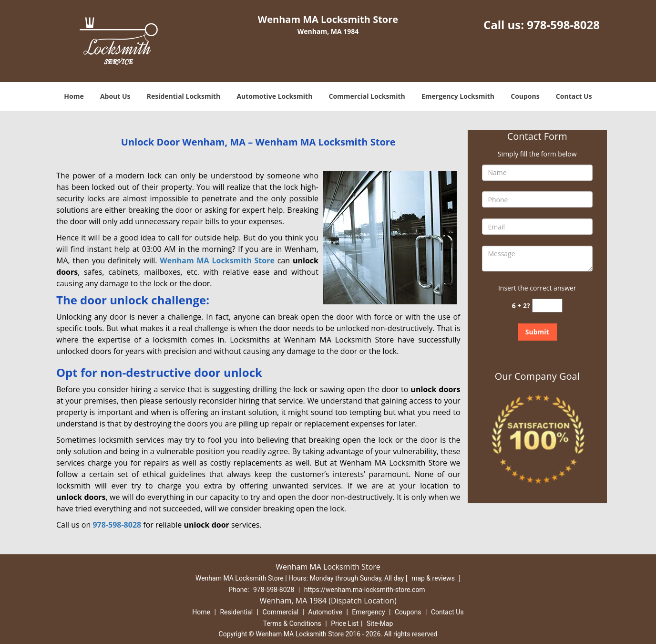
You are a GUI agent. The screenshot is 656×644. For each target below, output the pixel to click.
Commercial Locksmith (367, 96)
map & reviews (434, 578)
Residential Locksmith (184, 96)
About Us (115, 96)
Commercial (281, 612)
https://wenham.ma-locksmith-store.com (365, 590)
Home (74, 96)
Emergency (368, 612)
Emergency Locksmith (458, 96)
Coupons (525, 96)
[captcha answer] (547, 306)
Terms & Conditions (292, 623)
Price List (345, 623)
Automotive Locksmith (274, 96)
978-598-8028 (563, 25)
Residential (236, 612)
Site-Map (380, 623)
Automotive (325, 612)
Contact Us (574, 96)
